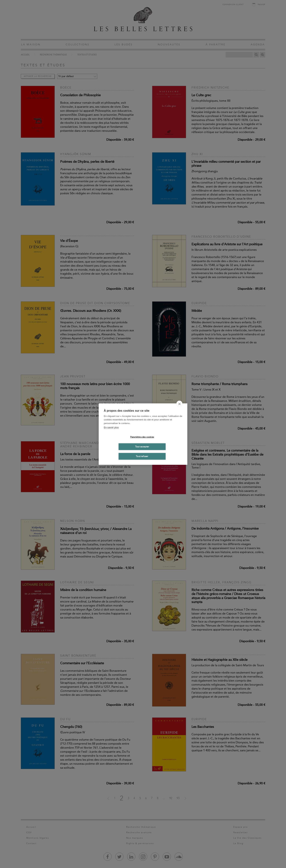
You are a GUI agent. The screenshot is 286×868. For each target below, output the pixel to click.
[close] (179, 404)
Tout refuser (142, 456)
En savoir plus (111, 427)
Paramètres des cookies (142, 437)
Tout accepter (142, 447)
